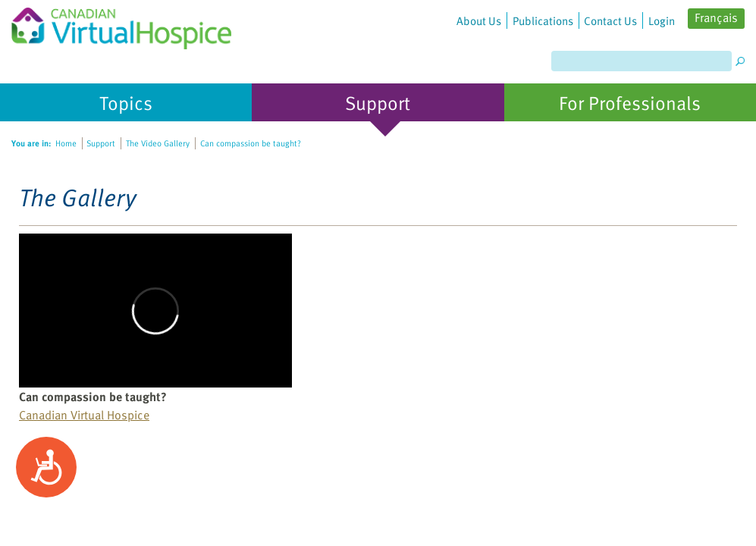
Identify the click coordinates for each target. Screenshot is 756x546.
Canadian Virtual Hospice (84, 415)
